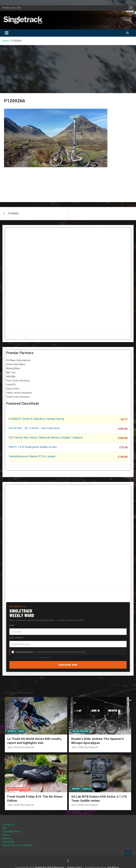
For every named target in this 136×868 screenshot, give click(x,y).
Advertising (8, 842)
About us (7, 838)
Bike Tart (11, 372)
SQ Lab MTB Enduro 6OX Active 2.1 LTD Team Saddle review (99, 799)
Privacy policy (45, 657)
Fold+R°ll (11, 385)
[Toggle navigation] (7, 33)
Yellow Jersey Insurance (19, 393)
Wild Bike (11, 376)
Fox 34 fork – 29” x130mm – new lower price (34, 428)
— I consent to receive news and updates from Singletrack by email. (51, 652)
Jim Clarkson (91, 805)
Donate (6, 835)
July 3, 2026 (13, 805)
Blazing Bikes (13, 368)
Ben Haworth (27, 747)
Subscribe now (68, 665)
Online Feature (80, 731)
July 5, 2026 (77, 747)
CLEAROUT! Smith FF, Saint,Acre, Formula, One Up (36, 419)
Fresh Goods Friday (19, 789)
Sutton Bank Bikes (16, 364)
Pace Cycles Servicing (18, 381)
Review (76, 789)
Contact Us (8, 825)
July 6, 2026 (13, 747)
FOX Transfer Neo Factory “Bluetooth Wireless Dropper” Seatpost (46, 438)
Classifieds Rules (11, 832)
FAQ (5, 828)
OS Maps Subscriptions (18, 360)
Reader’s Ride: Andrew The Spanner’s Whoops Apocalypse (97, 741)
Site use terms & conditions (17, 845)
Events (12, 731)
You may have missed (19, 693)
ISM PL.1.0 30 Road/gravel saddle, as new (33, 447)
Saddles (87, 789)
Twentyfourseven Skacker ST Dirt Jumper (32, 456)
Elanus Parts (13, 389)
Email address (16, 638)
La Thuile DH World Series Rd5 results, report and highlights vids (34, 741)
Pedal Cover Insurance (18, 397)
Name (12, 625)
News (21, 731)
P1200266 (13, 213)
